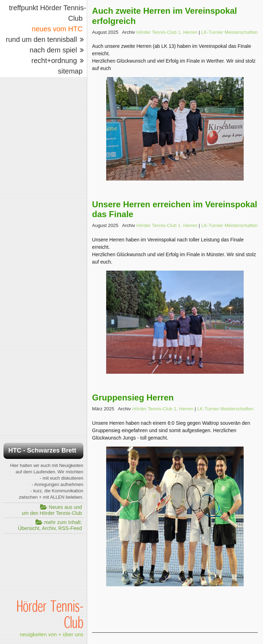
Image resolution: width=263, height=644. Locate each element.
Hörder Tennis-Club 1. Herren (167, 32)
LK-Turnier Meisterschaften (230, 32)
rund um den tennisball (41, 39)
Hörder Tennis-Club (50, 614)
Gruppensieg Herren (133, 397)
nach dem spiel (53, 50)
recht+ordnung (54, 61)
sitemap (70, 71)
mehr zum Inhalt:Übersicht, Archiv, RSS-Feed (50, 525)
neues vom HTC (57, 29)
